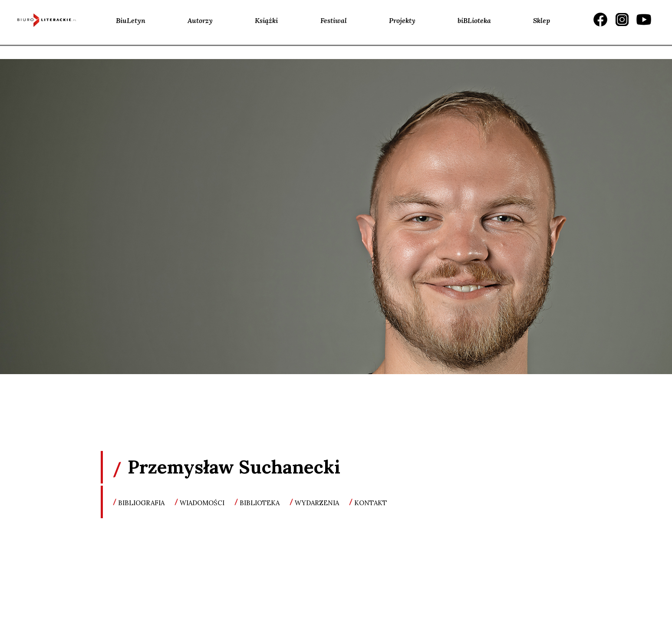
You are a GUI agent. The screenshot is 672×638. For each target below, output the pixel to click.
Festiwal (334, 20)
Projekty (402, 20)
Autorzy (200, 20)
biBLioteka (474, 20)
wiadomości (202, 503)
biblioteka (260, 503)
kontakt (371, 503)
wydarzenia (317, 503)
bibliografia (141, 503)
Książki (266, 20)
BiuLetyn (131, 20)
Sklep (542, 20)
